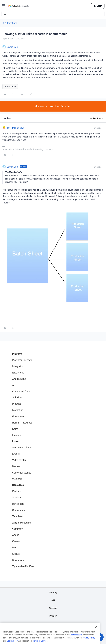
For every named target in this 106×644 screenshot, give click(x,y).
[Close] (96, 631)
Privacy (53, 616)
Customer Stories (22, 473)
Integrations (19, 366)
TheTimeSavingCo (16, 128)
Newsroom (18, 560)
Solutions (17, 397)
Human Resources (22, 423)
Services (17, 497)
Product (17, 404)
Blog (15, 547)
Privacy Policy (89, 641)
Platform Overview (22, 360)
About (16, 535)
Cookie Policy (76, 638)
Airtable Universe (21, 523)
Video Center (19, 460)
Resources (18, 485)
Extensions (18, 373)
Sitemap (53, 608)
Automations (11, 23)
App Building (19, 379)
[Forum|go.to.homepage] (19, 6)
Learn (15, 441)
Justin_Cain (13, 47)
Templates (18, 516)
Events (16, 454)
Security (53, 592)
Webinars (17, 479)
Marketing (18, 410)
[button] (3, 6)
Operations (18, 416)
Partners (17, 491)
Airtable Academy (22, 447)
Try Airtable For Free (23, 566)
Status (16, 554)
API (53, 600)
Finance (17, 435)
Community (19, 510)
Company (17, 529)
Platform (17, 354)
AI (13, 385)
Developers (18, 504)
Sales (15, 429)
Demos (16, 466)
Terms (53, 624)
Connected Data (21, 391)
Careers (16, 541)
